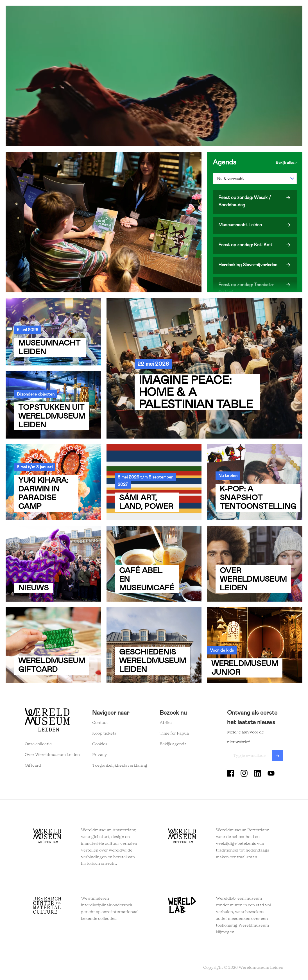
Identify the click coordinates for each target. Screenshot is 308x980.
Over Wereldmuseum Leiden (52, 755)
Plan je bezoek (124, 14)
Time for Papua (174, 733)
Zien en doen (89, 14)
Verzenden (278, 756)
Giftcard (33, 766)
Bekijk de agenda (286, 162)
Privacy (100, 755)
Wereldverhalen (162, 14)
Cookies (100, 744)
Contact (100, 723)
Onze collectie (38, 744)
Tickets (222, 14)
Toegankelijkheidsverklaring (120, 766)
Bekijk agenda (173, 744)
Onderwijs (196, 14)
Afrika (166, 723)
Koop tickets (104, 733)
